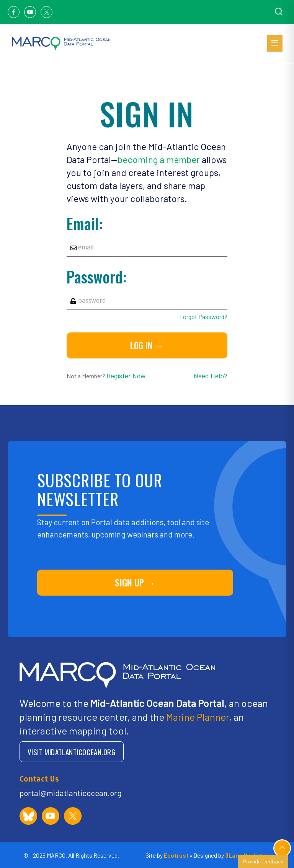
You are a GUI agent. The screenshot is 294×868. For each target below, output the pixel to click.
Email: (85, 223)
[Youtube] (30, 12)
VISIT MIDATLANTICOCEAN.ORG (72, 752)
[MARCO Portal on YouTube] (51, 816)
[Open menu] (275, 43)
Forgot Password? (204, 317)
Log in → (147, 345)
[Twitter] (47, 12)
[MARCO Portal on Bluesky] (28, 816)
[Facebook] (14, 12)
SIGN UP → (135, 582)
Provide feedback (263, 861)
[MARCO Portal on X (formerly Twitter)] (73, 816)
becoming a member (159, 159)
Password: (96, 277)
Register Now (126, 376)
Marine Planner (198, 717)
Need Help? (211, 376)
